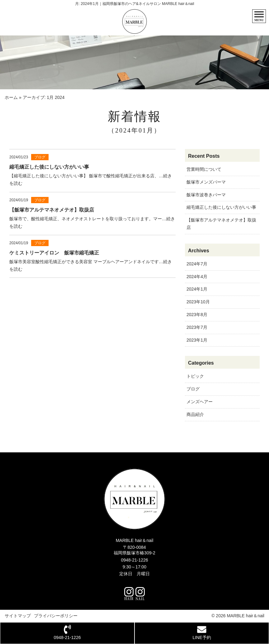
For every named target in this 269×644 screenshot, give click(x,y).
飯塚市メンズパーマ (206, 182)
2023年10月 (198, 302)
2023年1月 (197, 340)
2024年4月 (197, 277)
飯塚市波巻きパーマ (206, 195)
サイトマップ (18, 616)
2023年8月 (197, 315)
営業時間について (204, 169)
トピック (195, 376)
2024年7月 (197, 264)
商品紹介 (195, 414)
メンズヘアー (200, 402)
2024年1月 (197, 289)
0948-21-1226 (134, 560)
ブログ (193, 389)
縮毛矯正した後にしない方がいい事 (221, 207)
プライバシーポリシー (56, 616)
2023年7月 (197, 327)
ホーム (11, 97)
